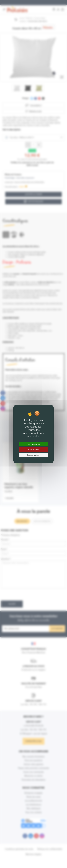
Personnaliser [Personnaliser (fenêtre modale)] (33, 455)
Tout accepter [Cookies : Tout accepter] (34, 444)
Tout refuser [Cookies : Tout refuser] (33, 449)
